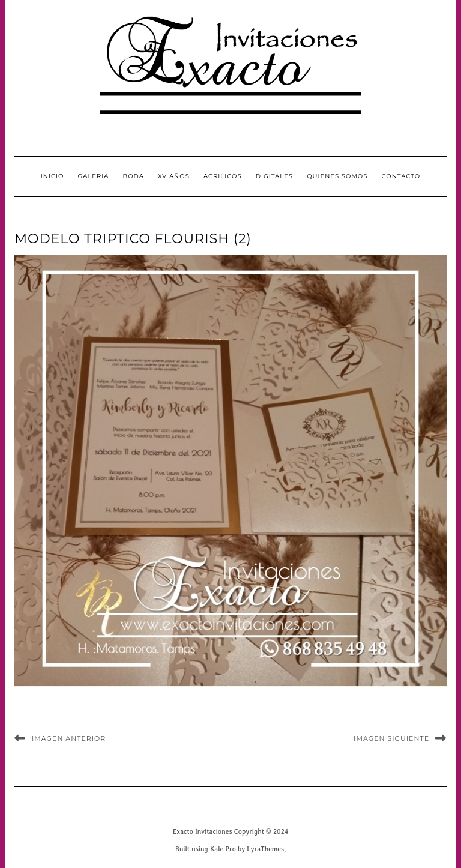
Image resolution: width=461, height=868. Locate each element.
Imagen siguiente (391, 738)
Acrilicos (223, 176)
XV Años (174, 176)
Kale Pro (223, 848)
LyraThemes (265, 848)
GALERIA (94, 176)
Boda (134, 176)
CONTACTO (401, 176)
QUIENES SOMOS (337, 176)
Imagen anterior (69, 738)
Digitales (274, 176)
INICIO (53, 176)
